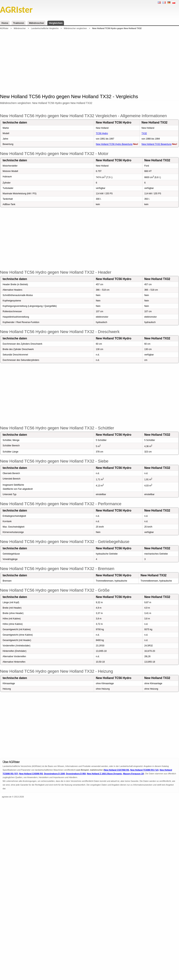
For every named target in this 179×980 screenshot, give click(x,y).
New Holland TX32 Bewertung (157, 144)
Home (5, 23)
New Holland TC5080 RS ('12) (145, 770)
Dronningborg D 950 (76, 774)
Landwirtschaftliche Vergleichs (45, 28)
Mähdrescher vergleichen (75, 28)
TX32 (144, 133)
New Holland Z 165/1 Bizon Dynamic (104, 774)
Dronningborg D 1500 (54, 774)
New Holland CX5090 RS (31, 774)
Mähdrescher (36, 23)
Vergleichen (56, 23)
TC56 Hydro (102, 133)
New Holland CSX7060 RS (117, 770)
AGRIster (4, 28)
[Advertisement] (81, 61)
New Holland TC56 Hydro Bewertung (114, 144)
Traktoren (19, 23)
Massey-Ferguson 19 (133, 774)
